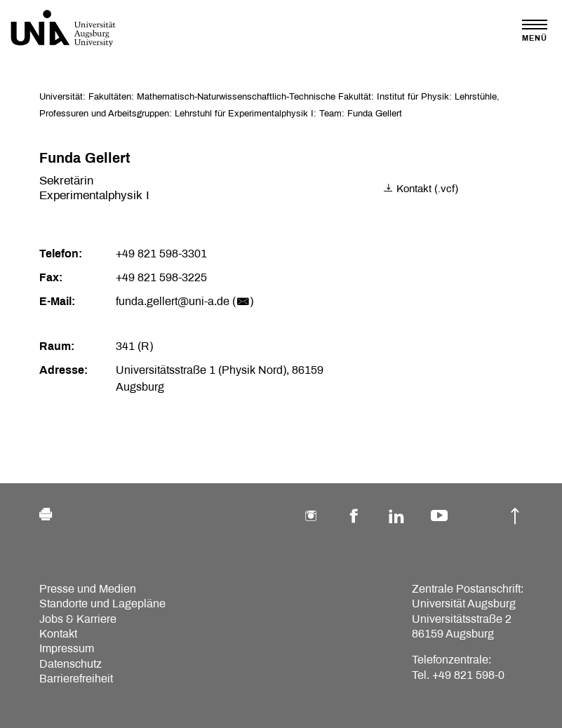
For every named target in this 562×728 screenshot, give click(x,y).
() (243, 301)
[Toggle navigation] (535, 31)
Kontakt (58, 634)
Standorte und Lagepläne (102, 604)
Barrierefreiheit (76, 679)
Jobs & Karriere (78, 619)
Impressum (67, 648)
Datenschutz (71, 664)
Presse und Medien (88, 589)
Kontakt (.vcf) (421, 189)
